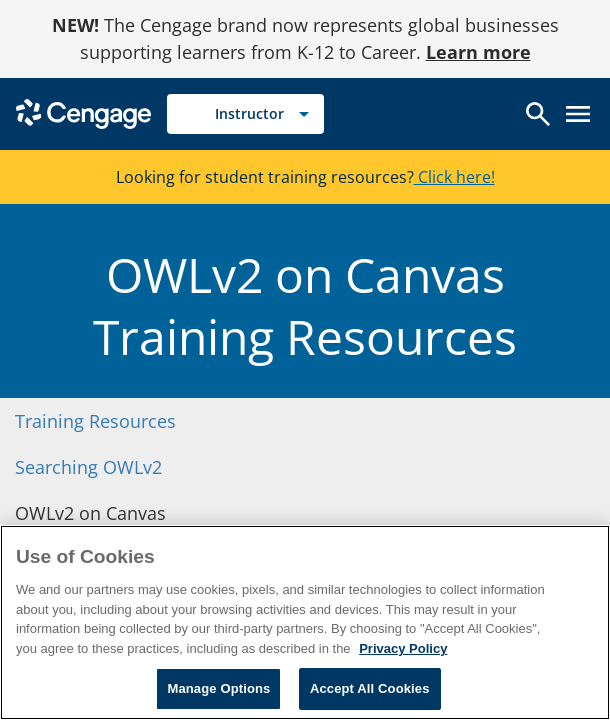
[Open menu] (578, 114)
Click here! (454, 177)
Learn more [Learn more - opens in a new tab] (478, 52)
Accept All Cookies (370, 688)
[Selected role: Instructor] (245, 114)
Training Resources (95, 421)
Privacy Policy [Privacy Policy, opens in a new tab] (403, 648)
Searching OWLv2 (88, 467)
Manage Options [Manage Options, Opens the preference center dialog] (218, 688)
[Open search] (538, 114)
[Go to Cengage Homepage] (83, 112)
